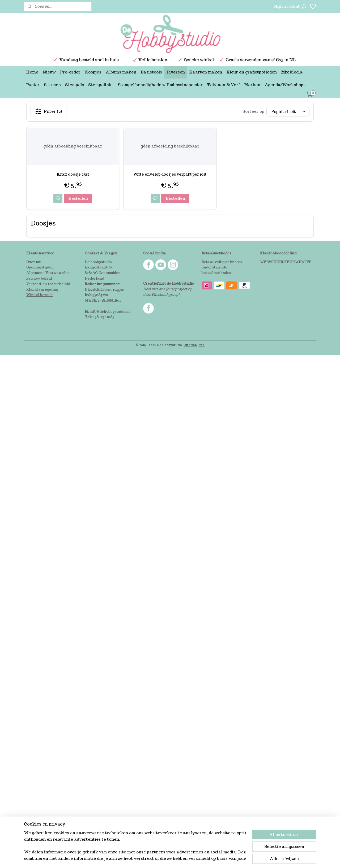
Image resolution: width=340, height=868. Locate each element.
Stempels (75, 85)
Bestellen (78, 198)
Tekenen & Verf (223, 85)
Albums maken (121, 72)
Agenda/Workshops (285, 85)
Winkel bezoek (40, 295)
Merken (252, 85)
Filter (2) (48, 111)
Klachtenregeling (42, 290)
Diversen (176, 72)
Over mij (34, 262)
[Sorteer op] (288, 112)
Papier (33, 85)
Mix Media (292, 72)
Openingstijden (40, 267)
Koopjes (93, 72)
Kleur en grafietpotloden (252, 72)
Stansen (52, 85)
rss (202, 345)
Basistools (151, 72)
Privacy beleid (39, 278)
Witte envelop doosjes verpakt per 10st (170, 174)
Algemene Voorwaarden (48, 273)
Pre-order (70, 72)
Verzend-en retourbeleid (48, 284)
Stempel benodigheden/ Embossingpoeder (160, 85)
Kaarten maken (206, 72)
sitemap (191, 345)
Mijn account (290, 6)
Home (32, 72)
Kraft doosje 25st (73, 174)
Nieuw (49, 72)
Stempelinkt (101, 85)
